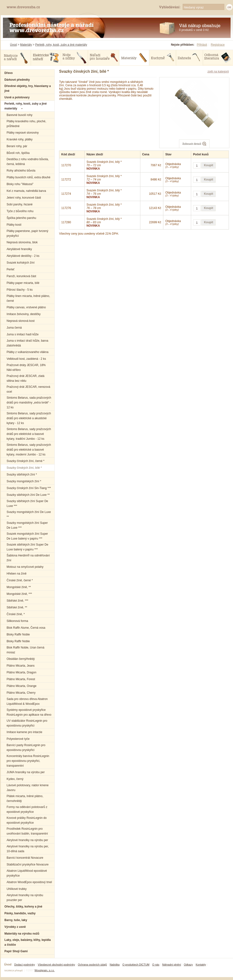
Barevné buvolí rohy (19, 115)
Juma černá (14, 328)
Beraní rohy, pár (17, 146)
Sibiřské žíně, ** (17, 607)
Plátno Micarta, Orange (21, 686)
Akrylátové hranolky (19, 249)
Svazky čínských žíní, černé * (25, 461)
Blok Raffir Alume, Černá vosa (26, 628)
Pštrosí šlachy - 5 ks (19, 290)
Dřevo (8, 73)
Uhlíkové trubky (17, 889)
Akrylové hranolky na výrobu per (27, 840)
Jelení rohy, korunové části (24, 198)
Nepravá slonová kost (20, 321)
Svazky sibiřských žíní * (22, 475)
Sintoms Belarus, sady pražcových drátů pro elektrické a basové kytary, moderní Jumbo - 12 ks (29, 450)
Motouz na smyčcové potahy (25, 567)
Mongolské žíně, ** (19, 587)
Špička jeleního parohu (21, 218)
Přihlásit (202, 45)
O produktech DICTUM (136, 965)
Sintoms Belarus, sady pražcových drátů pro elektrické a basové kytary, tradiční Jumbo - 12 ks (29, 434)
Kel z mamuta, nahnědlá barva (26, 191)
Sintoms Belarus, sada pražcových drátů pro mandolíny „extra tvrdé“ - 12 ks (29, 403)
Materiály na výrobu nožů (22, 934)
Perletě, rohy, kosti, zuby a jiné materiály (61, 45)
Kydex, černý (15, 779)
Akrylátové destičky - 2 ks (23, 256)
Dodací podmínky (25, 965)
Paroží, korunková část (21, 276)
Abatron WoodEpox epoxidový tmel (29, 882)
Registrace (218, 45)
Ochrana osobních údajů (92, 965)
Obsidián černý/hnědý (21, 659)
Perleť (11, 269)
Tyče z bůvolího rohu (20, 211)
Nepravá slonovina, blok (22, 242)
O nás (156, 965)
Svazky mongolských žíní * (24, 481)
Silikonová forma (17, 621)
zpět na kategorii (218, 72)
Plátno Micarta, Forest (21, 679)
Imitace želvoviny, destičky (24, 314)
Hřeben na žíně (16, 574)
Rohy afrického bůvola (21, 171)
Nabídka (115, 965)
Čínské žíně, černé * (20, 580)
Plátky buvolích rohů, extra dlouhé (28, 177)
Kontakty (201, 965)
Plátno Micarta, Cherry (21, 693)
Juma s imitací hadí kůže (23, 334)
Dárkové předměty (17, 80)
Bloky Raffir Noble (18, 634)
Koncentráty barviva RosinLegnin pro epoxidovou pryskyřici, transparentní (28, 761)
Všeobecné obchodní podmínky (56, 965)
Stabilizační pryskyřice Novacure (27, 865)
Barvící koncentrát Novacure (25, 858)
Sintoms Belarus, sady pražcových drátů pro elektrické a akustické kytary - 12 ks (29, 418)
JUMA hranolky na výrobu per (26, 772)
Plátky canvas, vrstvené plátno (26, 307)
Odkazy (188, 965)
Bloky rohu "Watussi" (20, 184)
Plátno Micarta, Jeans (20, 666)
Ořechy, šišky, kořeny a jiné (23, 907)
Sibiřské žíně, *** (17, 601)
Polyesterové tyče (18, 739)
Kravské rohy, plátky (19, 139)
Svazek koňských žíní (20, 263)
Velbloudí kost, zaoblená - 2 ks (26, 359)
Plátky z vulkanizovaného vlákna (27, 352)
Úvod (13, 45)
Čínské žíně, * (16, 614)
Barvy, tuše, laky (16, 920)
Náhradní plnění (172, 965)
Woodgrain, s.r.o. (45, 970)
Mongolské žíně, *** (19, 594)
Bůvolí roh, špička (18, 153)
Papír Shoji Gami (16, 951)
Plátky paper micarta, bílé (23, 283)
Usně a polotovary (17, 97)
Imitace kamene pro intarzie (24, 732)
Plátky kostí (14, 225)
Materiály (26, 45)
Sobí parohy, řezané (19, 204)
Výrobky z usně (15, 927)
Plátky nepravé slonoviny (23, 133)
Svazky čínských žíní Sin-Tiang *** (29, 488)
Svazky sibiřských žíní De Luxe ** (28, 495)
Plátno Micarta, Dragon (21, 672)
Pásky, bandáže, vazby (20, 913)
